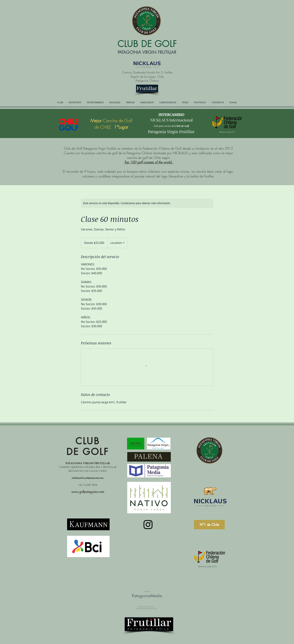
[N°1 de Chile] (209, 525)
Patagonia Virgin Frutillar (171, 132)
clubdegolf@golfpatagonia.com (88, 478)
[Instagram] (148, 525)
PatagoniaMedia (147, 596)
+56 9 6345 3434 (88, 485)
